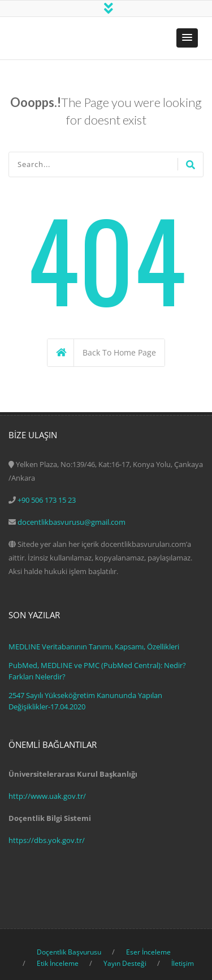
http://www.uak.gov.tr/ (47, 796)
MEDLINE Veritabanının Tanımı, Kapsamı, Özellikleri (94, 647)
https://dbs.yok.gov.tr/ (47, 840)
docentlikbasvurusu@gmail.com (72, 522)
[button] (187, 38)
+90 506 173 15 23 (47, 500)
